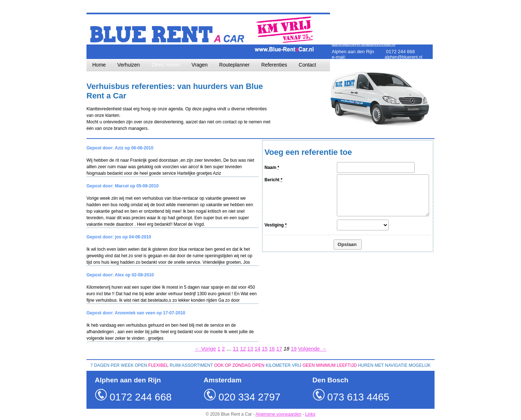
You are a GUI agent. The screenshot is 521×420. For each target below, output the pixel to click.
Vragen (200, 65)
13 (250, 349)
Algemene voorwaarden (278, 414)
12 (243, 349)
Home (99, 65)
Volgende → (312, 349)
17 (279, 349)
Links (310, 414)
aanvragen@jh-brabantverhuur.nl (364, 44)
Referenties (274, 65)
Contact (308, 65)
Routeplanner (234, 65)
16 (272, 349)
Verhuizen (128, 65)
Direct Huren (166, 65)
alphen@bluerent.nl (403, 57)
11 (236, 349)
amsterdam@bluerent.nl (408, 26)
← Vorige (205, 349)
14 (258, 349)
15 (265, 349)
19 (294, 349)
